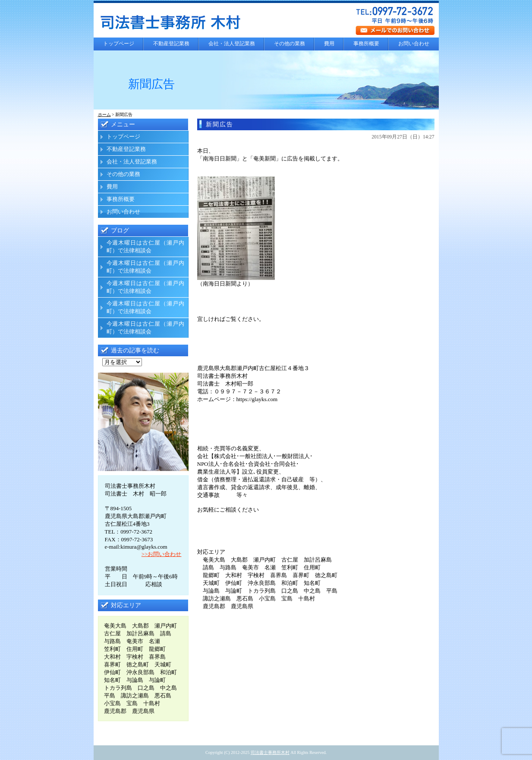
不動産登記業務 (171, 44)
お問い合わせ (414, 44)
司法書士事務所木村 (270, 752)
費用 (329, 44)
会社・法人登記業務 (232, 44)
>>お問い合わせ (162, 554)
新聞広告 (220, 124)
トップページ (119, 44)
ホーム (104, 115)
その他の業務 (290, 44)
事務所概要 (366, 44)
